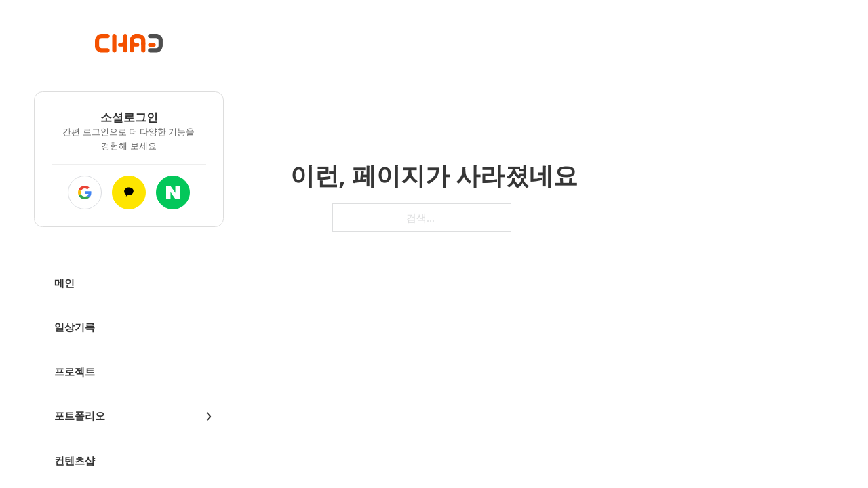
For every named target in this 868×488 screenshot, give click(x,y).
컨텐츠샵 (75, 460)
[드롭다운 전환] (209, 416)
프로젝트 (75, 371)
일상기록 (75, 327)
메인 (64, 283)
